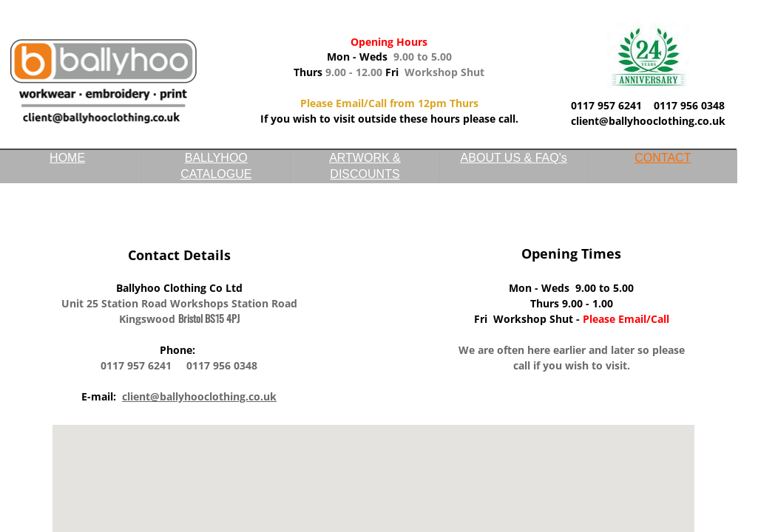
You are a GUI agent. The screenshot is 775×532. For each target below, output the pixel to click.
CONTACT (663, 158)
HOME (67, 158)
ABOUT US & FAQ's (514, 158)
